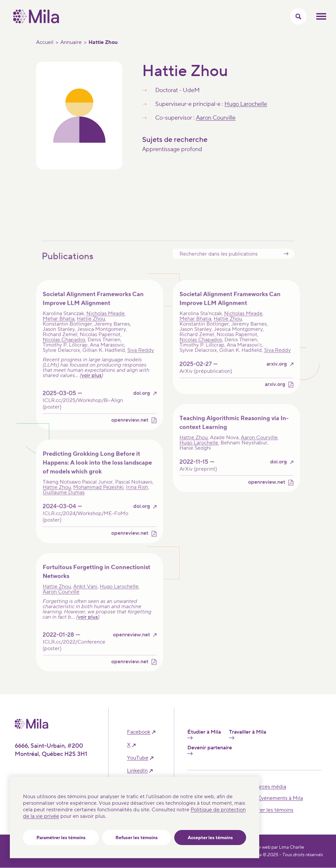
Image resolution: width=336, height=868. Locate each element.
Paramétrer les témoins (61, 838)
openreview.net (130, 429)
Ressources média (265, 787)
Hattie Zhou (91, 327)
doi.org (142, 402)
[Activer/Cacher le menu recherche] (298, 16)
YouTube (138, 758)
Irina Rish (137, 496)
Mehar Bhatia (59, 327)
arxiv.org (277, 373)
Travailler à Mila (248, 734)
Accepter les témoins (210, 838)
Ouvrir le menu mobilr (321, 16)
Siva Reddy (141, 359)
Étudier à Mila (204, 734)
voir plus (91, 384)
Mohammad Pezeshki (98, 496)
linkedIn (137, 771)
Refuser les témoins (137, 838)
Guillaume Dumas (64, 501)
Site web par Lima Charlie (279, 847)
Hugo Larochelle (246, 104)
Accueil (45, 42)
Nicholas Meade (105, 322)
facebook (139, 732)
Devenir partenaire (210, 750)
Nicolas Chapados (64, 348)
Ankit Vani (85, 595)
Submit (286, 262)
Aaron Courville (216, 118)
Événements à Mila (280, 798)
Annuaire (71, 42)
